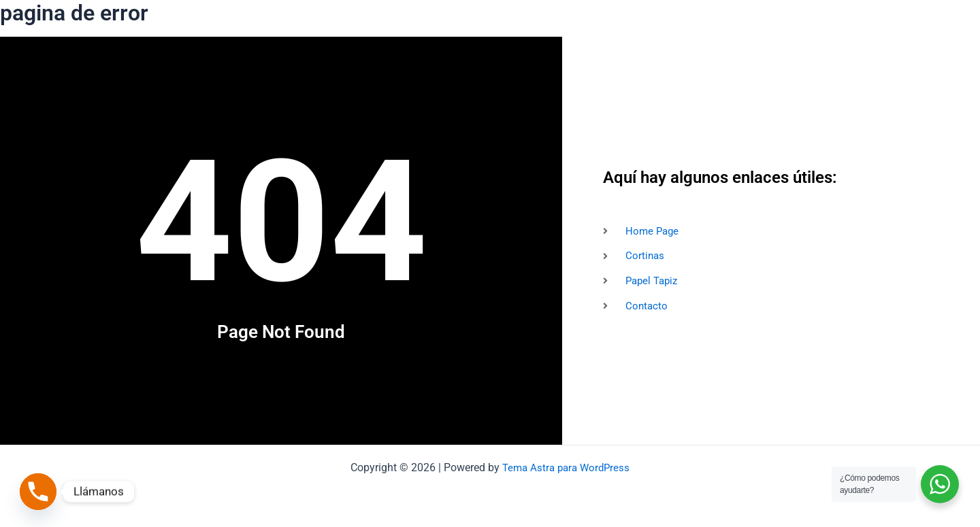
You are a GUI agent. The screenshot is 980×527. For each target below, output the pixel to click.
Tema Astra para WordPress (566, 468)
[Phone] (38, 492)
